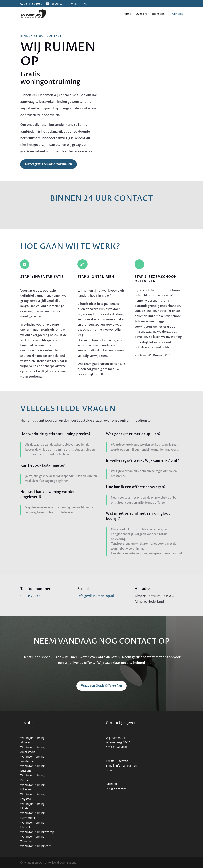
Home (127, 14)
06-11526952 (30, 596)
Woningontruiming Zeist (36, 846)
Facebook (112, 784)
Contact (177, 14)
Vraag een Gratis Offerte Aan (102, 686)
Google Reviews (116, 788)
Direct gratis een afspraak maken (48, 164)
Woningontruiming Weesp (37, 832)
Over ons (142, 14)
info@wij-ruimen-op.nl (96, 596)
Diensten (158, 14)
